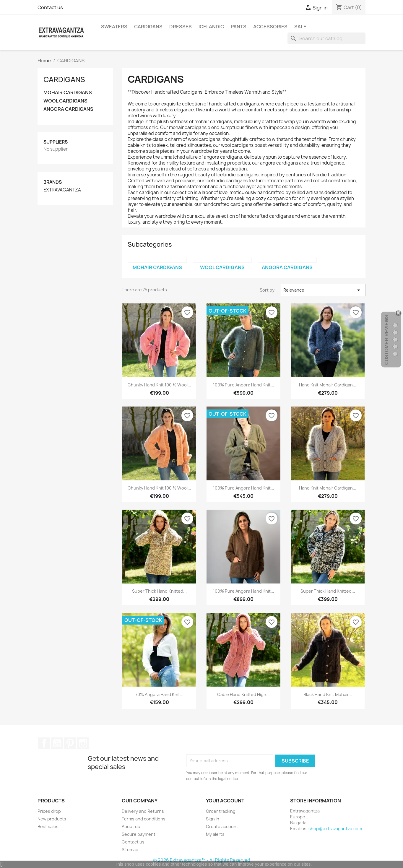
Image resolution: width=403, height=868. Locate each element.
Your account (225, 801)
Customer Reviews (387, 340)
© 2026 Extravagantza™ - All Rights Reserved (202, 860)
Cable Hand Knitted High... (243, 694)
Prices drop (49, 811)
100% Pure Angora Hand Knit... (244, 385)
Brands (53, 182)
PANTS (239, 27)
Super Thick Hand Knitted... (159, 591)
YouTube (57, 743)
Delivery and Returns (143, 811)
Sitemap (130, 850)
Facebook (44, 743)
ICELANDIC (211, 27)
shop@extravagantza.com (335, 829)
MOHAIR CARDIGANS (68, 93)
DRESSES (181, 27)
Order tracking (221, 811)
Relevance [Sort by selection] (323, 290)
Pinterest (70, 743)
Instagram (83, 743)
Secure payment (139, 834)
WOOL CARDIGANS (65, 101)
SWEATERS (114, 27)
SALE (300, 27)
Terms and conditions (144, 819)
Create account (222, 826)
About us (131, 826)
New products (52, 819)
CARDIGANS (148, 27)
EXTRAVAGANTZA (62, 190)
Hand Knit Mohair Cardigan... (328, 385)
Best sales (48, 826)
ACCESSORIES (270, 27)
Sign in (213, 819)
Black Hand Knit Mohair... (328, 694)
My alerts (215, 834)
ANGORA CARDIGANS (68, 109)
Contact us (50, 7)
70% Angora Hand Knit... (159, 694)
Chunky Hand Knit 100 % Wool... (159, 385)
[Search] (326, 38)
